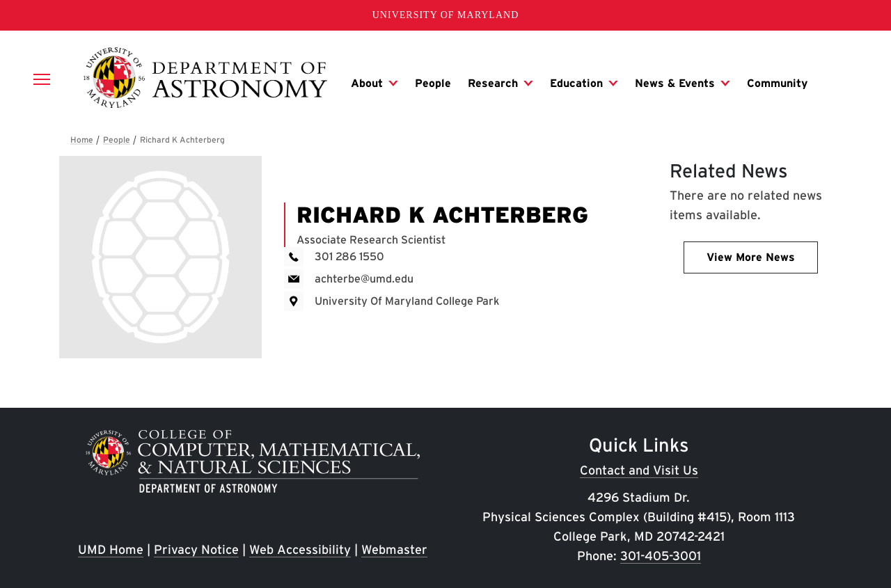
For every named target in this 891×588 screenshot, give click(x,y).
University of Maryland (446, 15)
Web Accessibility (300, 549)
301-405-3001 (661, 556)
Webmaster (394, 549)
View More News (751, 257)
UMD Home (111, 549)
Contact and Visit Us (639, 470)
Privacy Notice (196, 549)
